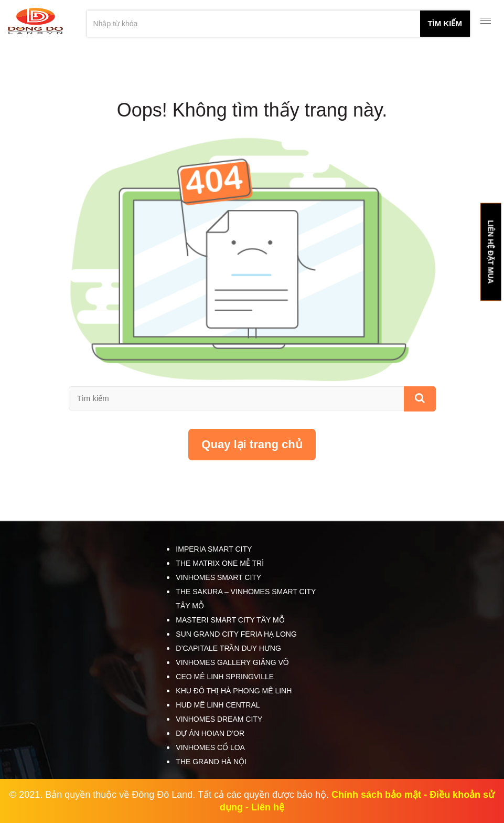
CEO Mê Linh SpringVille (225, 677)
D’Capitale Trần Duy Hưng (228, 648)
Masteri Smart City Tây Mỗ (230, 620)
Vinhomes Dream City (219, 719)
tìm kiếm (445, 23)
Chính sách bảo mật (376, 795)
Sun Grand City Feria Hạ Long (236, 634)
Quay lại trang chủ (252, 444)
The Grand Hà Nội (211, 762)
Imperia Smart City (214, 549)
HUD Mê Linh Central (218, 705)
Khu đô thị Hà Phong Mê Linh (234, 691)
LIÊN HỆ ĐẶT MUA (490, 252)
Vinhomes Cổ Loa (210, 747)
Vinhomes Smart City (218, 577)
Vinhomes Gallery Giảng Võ (232, 662)
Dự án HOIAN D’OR (210, 733)
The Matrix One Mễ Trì (220, 563)
